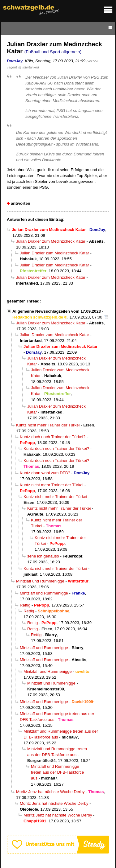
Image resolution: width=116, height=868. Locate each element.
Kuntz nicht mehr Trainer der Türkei (48, 425)
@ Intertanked (29, 67)
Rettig (25, 605)
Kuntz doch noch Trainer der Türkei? (53, 437)
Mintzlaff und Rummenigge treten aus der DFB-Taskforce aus (57, 772)
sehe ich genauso (43, 556)
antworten (21, 203)
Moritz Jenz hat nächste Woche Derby (50, 792)
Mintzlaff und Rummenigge (40, 581)
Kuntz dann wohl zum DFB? (45, 473)
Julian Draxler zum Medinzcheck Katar (51, 241)
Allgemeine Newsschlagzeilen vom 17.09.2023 (57, 311)
